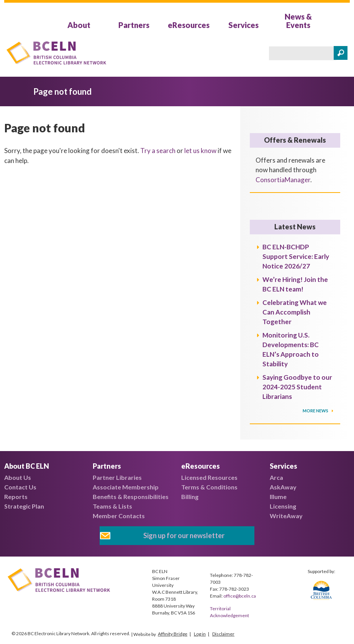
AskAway (283, 487)
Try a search (158, 151)
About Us (18, 477)
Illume (278, 497)
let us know (200, 151)
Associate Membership (126, 487)
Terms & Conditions (209, 487)
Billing (190, 497)
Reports (16, 497)
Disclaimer (223, 634)
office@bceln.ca (240, 596)
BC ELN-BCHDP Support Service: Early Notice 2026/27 (296, 256)
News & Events (298, 21)
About (79, 25)
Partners (134, 25)
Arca (276, 477)
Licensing (283, 506)
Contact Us (20, 487)
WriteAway (286, 516)
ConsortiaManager (283, 180)
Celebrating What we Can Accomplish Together (295, 312)
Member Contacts (119, 516)
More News (316, 411)
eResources (189, 25)
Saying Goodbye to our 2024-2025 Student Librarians (297, 387)
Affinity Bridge (173, 634)
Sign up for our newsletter (184, 535)
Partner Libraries (117, 477)
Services (243, 25)
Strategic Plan (24, 506)
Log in (200, 634)
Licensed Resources (209, 477)
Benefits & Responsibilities (131, 497)
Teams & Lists (112, 506)
